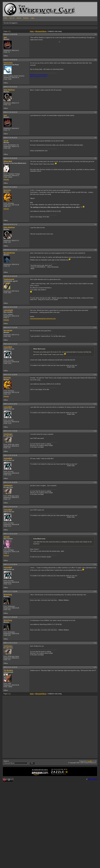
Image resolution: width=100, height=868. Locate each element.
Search (19, 18)
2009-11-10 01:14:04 (10, 534)
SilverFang (8, 595)
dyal (5, 37)
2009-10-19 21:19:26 (10, 307)
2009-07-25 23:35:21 (10, 87)
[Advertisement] (31, 727)
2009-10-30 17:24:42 (10, 344)
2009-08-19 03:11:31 (10, 224)
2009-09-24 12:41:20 (10, 250)
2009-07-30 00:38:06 (10, 158)
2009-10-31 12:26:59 (10, 375)
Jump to (19, 762)
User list (12, 18)
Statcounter (92, 779)
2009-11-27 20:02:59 (10, 617)
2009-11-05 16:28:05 (10, 482)
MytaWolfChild (9, 253)
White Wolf (8, 161)
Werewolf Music (41, 31)
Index (5, 18)
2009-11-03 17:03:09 (10, 431)
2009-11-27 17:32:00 (10, 591)
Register (26, 18)
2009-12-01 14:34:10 (10, 667)
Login (33, 18)
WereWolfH (8, 331)
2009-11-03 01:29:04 (10, 404)
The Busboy (8, 670)
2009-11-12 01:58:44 (10, 564)
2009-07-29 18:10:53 (10, 138)
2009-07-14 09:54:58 (10, 34)
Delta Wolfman (9, 90)
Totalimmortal (9, 279)
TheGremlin (8, 63)
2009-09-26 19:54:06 (10, 276)
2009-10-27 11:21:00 (10, 327)
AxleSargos (8, 434)
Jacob (6, 141)
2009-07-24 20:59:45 (10, 60)
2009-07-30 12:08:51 (10, 187)
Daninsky (7, 190)
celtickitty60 (8, 310)
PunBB (90, 761)
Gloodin (7, 537)
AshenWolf (8, 347)
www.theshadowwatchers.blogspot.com (43, 318)
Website (6, 179)
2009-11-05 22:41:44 (10, 507)
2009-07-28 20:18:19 (10, 112)
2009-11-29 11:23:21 (10, 643)
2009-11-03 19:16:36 (10, 455)
